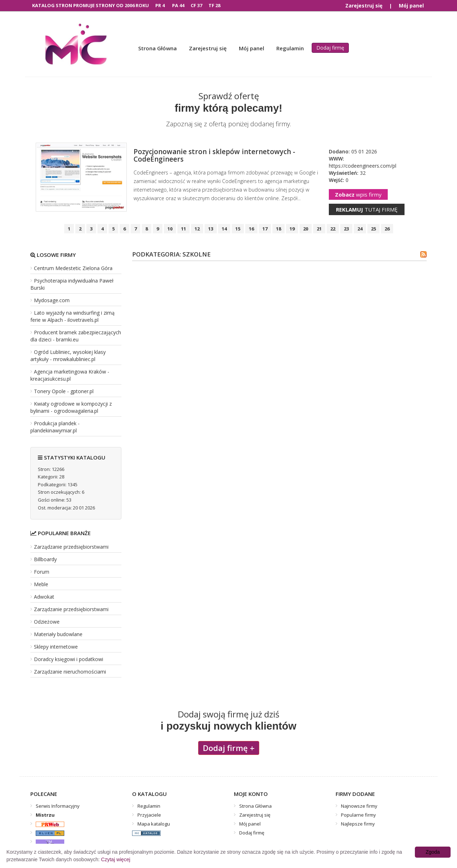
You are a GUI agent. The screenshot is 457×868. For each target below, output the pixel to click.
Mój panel (411, 6)
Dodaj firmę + (229, 748)
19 (292, 229)
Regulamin (290, 48)
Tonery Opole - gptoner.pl (64, 391)
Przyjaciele (149, 815)
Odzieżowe (47, 622)
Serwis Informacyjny (58, 806)
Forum (42, 572)
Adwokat (44, 597)
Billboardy (45, 559)
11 (184, 229)
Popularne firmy (358, 815)
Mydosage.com (52, 300)
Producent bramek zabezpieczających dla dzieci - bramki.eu (76, 336)
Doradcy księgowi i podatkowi (69, 659)
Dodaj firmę (330, 48)
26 (387, 229)
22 (333, 229)
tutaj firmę (367, 209)
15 (238, 229)
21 (319, 229)
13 (211, 229)
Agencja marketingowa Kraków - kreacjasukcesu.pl (70, 375)
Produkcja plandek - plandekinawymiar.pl (55, 427)
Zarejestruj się (364, 6)
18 (278, 229)
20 (306, 229)
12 (197, 229)
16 (251, 229)
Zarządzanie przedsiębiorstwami (71, 547)
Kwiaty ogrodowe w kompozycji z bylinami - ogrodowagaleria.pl (71, 407)
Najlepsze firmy (358, 824)
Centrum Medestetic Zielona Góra (73, 268)
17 (265, 229)
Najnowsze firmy (359, 806)
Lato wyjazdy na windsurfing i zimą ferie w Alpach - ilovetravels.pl (72, 316)
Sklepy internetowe (56, 647)
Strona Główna (157, 48)
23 (346, 229)
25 (373, 229)
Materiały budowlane (58, 634)
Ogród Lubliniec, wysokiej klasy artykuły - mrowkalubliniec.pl (68, 356)
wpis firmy (358, 194)
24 (360, 229)
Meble (41, 584)
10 (170, 229)
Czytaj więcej (116, 859)
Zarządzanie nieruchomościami (70, 672)
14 (224, 229)
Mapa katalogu (154, 824)
